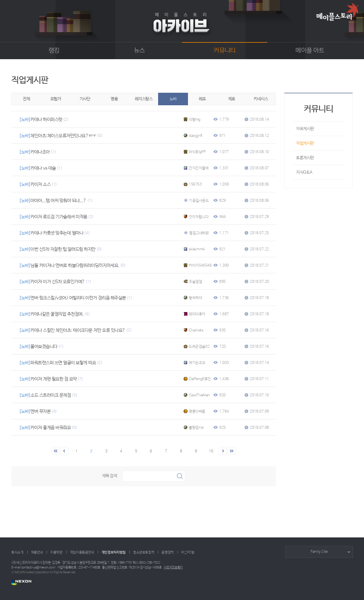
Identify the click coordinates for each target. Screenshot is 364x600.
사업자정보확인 (173, 568)
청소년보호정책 (144, 552)
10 (211, 451)
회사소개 (17, 552)
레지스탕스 (144, 99)
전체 (26, 99)
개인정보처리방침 (114, 552)
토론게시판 (305, 158)
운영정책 (168, 552)
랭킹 (54, 51)
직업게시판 (305, 143)
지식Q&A (304, 172)
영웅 (114, 99)
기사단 (85, 99)
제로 (232, 99)
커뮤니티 (225, 51)
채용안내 (37, 552)
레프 (202, 99)
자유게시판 (305, 129)
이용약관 (56, 552)
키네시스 (261, 99)
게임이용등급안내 (82, 552)
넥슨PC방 (188, 552)
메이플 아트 (310, 51)
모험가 (56, 99)
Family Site (319, 552)
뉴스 (139, 51)
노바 (173, 99)
